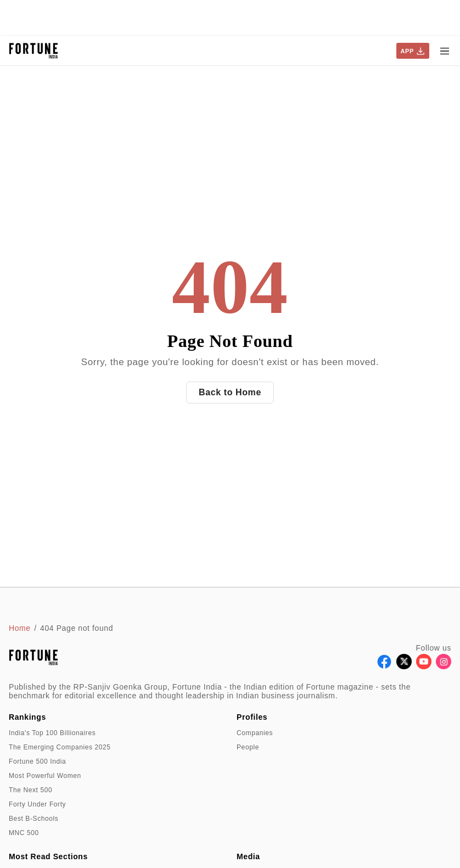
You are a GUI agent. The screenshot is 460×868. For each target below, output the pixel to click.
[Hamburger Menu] (445, 51)
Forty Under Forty (37, 804)
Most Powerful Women (45, 776)
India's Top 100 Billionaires (52, 733)
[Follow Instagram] (444, 666)
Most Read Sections (48, 856)
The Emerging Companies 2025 (60, 747)
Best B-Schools (33, 819)
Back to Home (230, 392)
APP (413, 51)
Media (248, 856)
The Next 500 (30, 790)
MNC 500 (24, 833)
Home (20, 628)
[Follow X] (404, 666)
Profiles (252, 717)
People (248, 747)
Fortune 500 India (37, 761)
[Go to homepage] (34, 51)
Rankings (27, 717)
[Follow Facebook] (384, 666)
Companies (255, 733)
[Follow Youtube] (424, 666)
